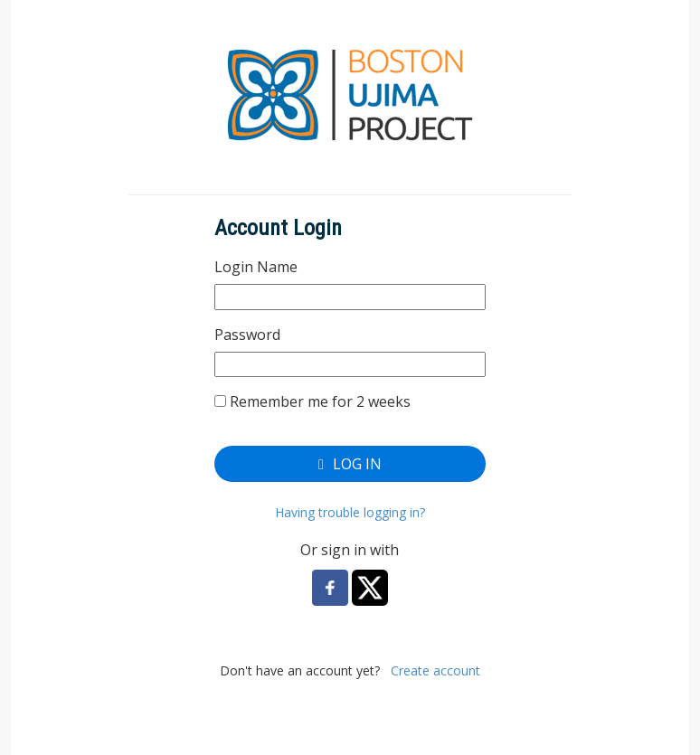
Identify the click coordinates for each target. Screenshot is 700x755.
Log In (350, 464)
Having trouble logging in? (350, 512)
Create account (435, 670)
